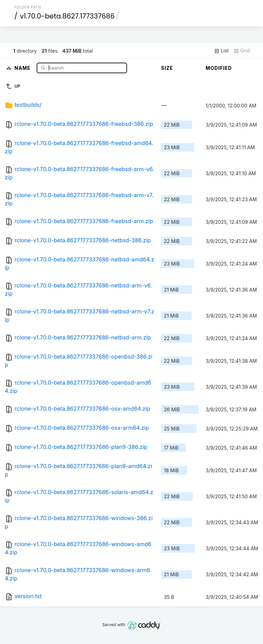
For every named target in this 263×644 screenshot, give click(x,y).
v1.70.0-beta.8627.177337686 (67, 16)
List (221, 51)
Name (23, 68)
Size (167, 68)
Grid (242, 51)
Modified (219, 68)
